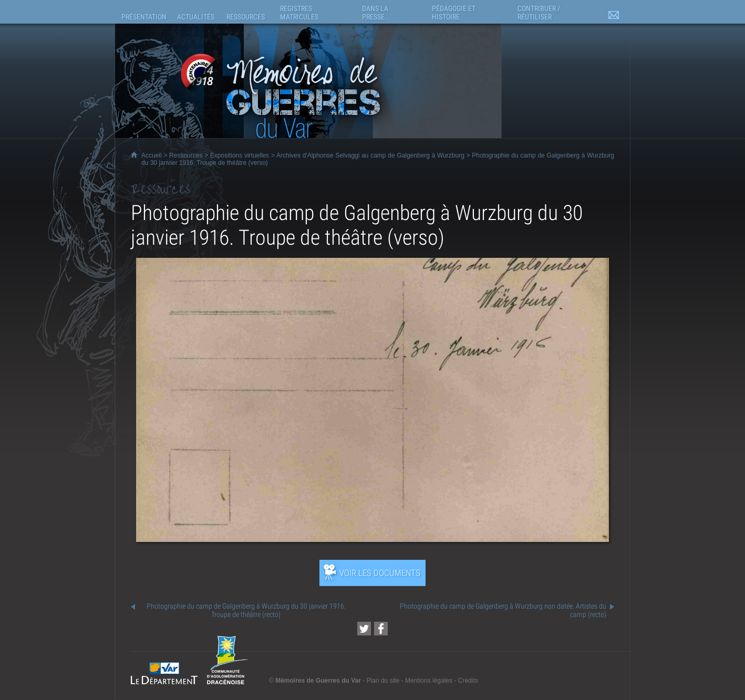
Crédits (468, 681)
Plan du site (383, 681)
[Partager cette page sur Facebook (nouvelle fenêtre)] (381, 629)
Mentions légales (429, 681)
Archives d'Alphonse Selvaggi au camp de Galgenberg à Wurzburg (370, 155)
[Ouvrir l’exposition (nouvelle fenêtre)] (372, 539)
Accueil (152, 155)
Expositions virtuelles (240, 155)
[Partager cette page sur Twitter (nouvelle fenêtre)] (364, 629)
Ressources (186, 155)
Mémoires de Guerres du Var (318, 681)
